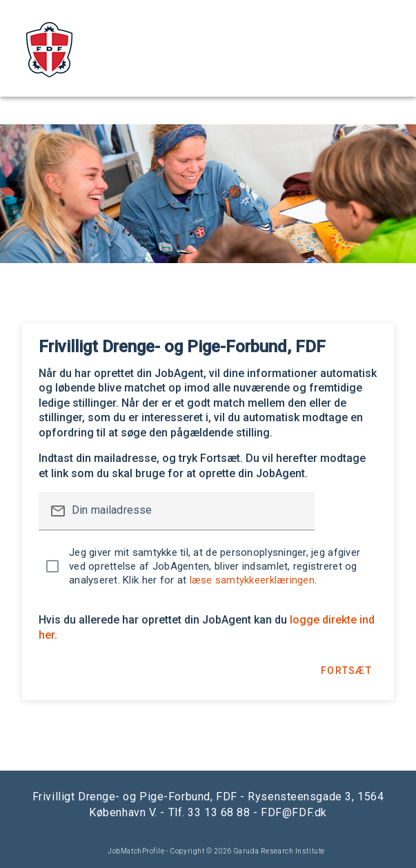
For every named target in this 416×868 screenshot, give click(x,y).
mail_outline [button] (58, 511)
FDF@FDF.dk (294, 812)
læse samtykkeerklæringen (252, 580)
